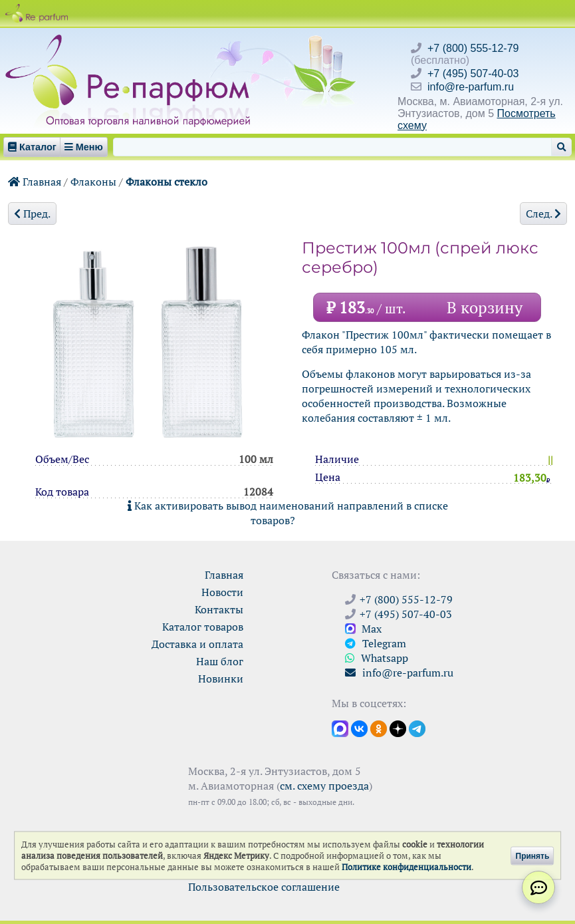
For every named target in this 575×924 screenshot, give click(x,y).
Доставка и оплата (197, 644)
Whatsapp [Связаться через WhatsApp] (377, 658)
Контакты (219, 609)
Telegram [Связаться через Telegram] (376, 643)
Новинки (221, 679)
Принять (533, 855)
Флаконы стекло (167, 182)
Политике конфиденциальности (406, 867)
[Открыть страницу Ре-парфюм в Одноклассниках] (379, 728)
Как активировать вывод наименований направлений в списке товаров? (288, 513)
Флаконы (93, 182)
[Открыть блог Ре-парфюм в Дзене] (398, 728)
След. (543, 214)
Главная (35, 182)
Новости (222, 592)
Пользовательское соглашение (264, 887)
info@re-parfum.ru (471, 87)
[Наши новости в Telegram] (417, 728)
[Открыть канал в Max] (340, 728)
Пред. (32, 214)
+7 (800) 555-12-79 (473, 48)
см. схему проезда (324, 786)
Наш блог (220, 661)
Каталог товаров (203, 627)
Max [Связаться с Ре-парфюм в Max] (363, 629)
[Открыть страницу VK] (359, 728)
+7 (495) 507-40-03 (473, 74)
